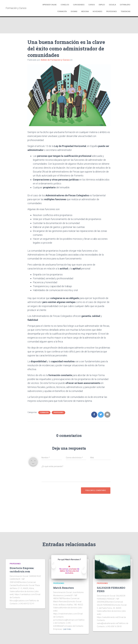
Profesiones (111, 11)
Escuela (112, 5)
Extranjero (125, 5)
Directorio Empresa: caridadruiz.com (22, 570)
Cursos (92, 5)
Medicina (85, 11)
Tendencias (126, 11)
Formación (62, 11)
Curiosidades (79, 5)
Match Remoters (63, 588)
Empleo (102, 5)
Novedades (97, 11)
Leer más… (68, 629)
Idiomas (74, 11)
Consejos (65, 5)
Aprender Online (50, 5)
